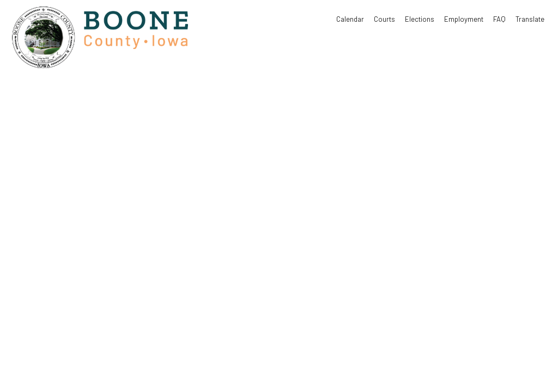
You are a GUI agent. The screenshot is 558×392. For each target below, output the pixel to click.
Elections (420, 19)
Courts (384, 19)
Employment (464, 19)
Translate (530, 19)
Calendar (350, 19)
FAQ (499, 19)
